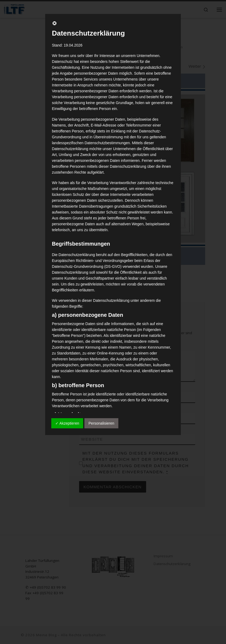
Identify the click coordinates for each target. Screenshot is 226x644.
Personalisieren (101, 423)
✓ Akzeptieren (67, 423)
